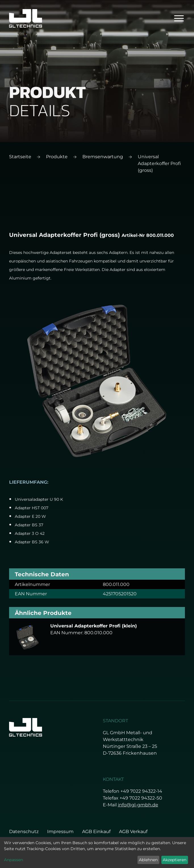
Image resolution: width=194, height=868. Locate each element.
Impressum (60, 832)
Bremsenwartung (103, 157)
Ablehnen (148, 860)
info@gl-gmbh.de (138, 805)
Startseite (20, 157)
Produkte (57, 157)
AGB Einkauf (96, 832)
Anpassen (13, 860)
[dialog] (97, 853)
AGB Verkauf (133, 832)
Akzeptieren (175, 860)
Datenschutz (24, 832)
